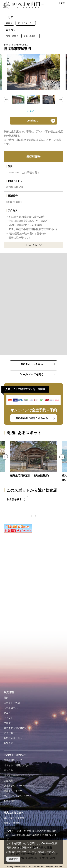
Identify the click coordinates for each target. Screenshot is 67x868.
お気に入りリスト (13, 738)
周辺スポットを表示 (32, 364)
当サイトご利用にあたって (18, 765)
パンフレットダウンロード (18, 796)
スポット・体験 (12, 703)
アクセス (8, 733)
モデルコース (11, 708)
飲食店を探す (14, 499)
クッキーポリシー (24, 852)
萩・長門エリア (25, 23)
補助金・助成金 (12, 823)
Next (61, 99)
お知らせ (8, 743)
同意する (13, 859)
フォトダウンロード (14, 786)
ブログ (7, 723)
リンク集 (8, 770)
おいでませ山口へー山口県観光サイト (23, 5)
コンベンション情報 (14, 818)
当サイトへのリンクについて (19, 775)
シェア (31, 111)
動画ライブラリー (13, 791)
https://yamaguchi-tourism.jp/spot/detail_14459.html (34, 460)
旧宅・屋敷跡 (29, 36)
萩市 (8, 23)
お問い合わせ (11, 801)
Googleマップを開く (32, 374)
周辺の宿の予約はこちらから (32, 418)
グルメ (7, 713)
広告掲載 (8, 781)
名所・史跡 (11, 36)
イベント (8, 718)
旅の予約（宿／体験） (15, 728)
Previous (6, 99)
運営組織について (13, 760)
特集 (6, 698)
